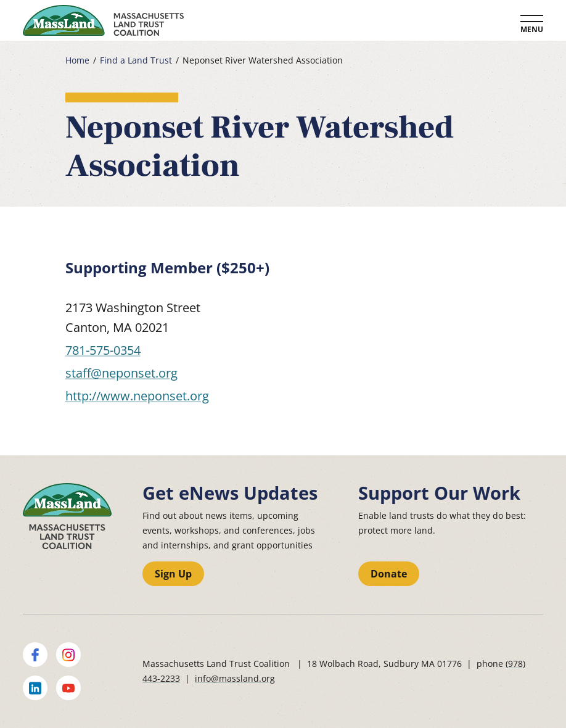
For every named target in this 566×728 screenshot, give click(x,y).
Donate (389, 574)
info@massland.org (235, 678)
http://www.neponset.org (137, 396)
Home (77, 60)
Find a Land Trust (136, 60)
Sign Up (173, 574)
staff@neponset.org (121, 373)
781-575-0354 (103, 350)
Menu (532, 29)
